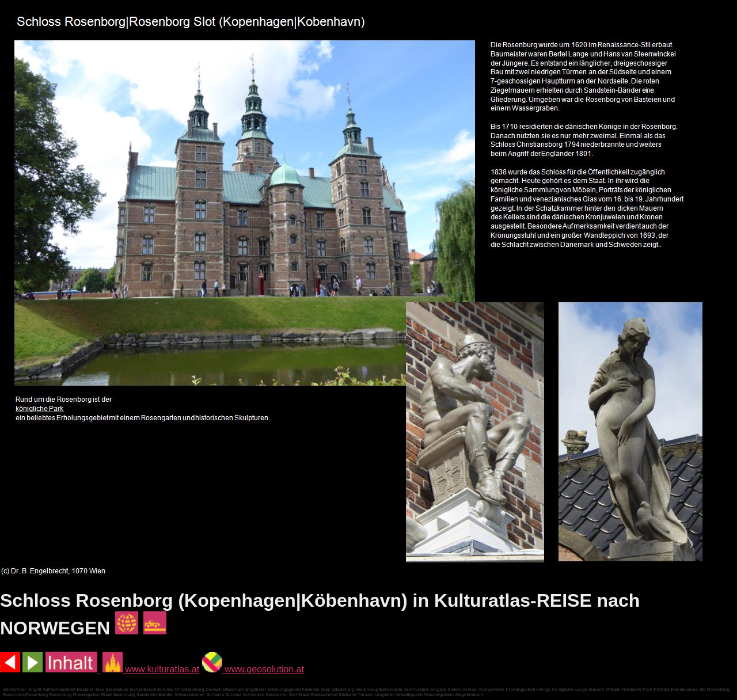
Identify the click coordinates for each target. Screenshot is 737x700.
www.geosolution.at (253, 669)
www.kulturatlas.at (151, 669)
